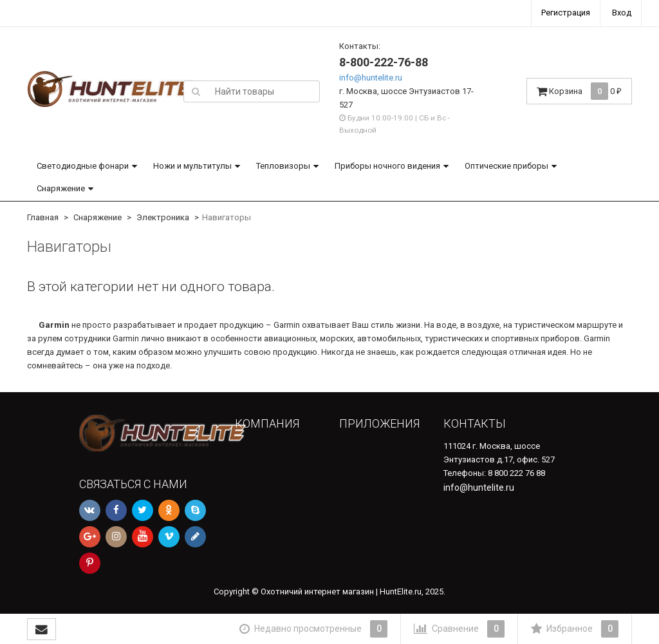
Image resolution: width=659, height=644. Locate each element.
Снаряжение (61, 188)
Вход (622, 13)
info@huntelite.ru (371, 78)
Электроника (163, 217)
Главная (43, 217)
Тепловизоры (283, 166)
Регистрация (566, 13)
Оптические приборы (506, 166)
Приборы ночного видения (387, 166)
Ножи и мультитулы (192, 166)
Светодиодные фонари (83, 166)
